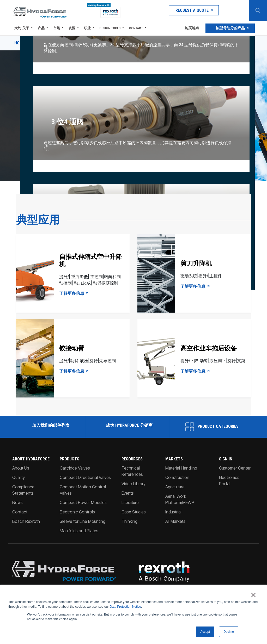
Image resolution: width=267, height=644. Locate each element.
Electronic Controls (77, 512)
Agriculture (175, 487)
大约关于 (22, 28)
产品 (41, 28)
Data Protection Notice (125, 607)
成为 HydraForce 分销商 (129, 425)
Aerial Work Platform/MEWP (180, 499)
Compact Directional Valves (85, 477)
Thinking (129, 521)
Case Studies (134, 512)
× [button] (253, 595)
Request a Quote (194, 10)
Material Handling (181, 468)
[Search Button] (258, 10)
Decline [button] (229, 632)
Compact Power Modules (83, 502)
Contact (136, 28)
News (17, 502)
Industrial (173, 512)
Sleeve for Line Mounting (83, 521)
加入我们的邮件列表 (50, 425)
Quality (19, 477)
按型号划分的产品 (230, 28)
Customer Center (235, 468)
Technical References (132, 471)
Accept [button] (205, 632)
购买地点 (192, 28)
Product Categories (212, 427)
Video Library (133, 484)
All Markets (175, 521)
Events (128, 493)
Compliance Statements (23, 490)
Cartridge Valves (75, 468)
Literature (130, 502)
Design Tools (110, 28)
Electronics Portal (229, 481)
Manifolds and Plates (79, 531)
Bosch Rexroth (26, 521)
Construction (177, 477)
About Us (21, 468)
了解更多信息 (74, 294)
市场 (57, 28)
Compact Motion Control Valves (83, 490)
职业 (87, 28)
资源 (72, 28)
